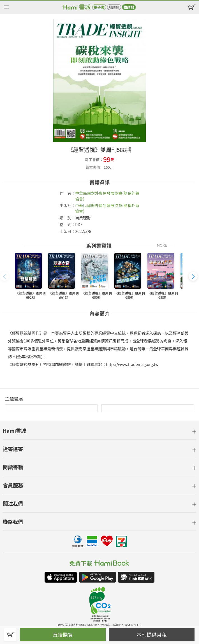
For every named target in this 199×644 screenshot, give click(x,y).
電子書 (99, 7)
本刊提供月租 (152, 634)
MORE (162, 245)
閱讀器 (129, 7)
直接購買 (63, 634)
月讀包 (114, 7)
